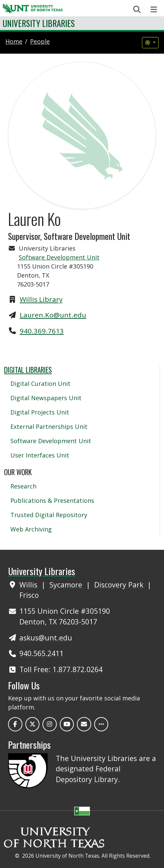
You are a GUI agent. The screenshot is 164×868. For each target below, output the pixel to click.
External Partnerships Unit (49, 427)
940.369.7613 (42, 331)
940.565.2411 (41, 653)
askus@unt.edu (46, 638)
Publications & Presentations (52, 500)
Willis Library (41, 299)
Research (23, 486)
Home (14, 41)
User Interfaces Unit (40, 455)
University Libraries (39, 23)
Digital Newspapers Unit (46, 398)
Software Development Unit (59, 257)
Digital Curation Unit (40, 384)
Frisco (29, 595)
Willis (29, 585)
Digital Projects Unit (40, 412)
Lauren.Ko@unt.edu (53, 315)
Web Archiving (31, 529)
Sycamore (67, 585)
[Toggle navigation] (154, 9)
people (40, 41)
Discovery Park (120, 585)
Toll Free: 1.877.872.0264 (61, 669)
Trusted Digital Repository (49, 515)
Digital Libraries (28, 370)
